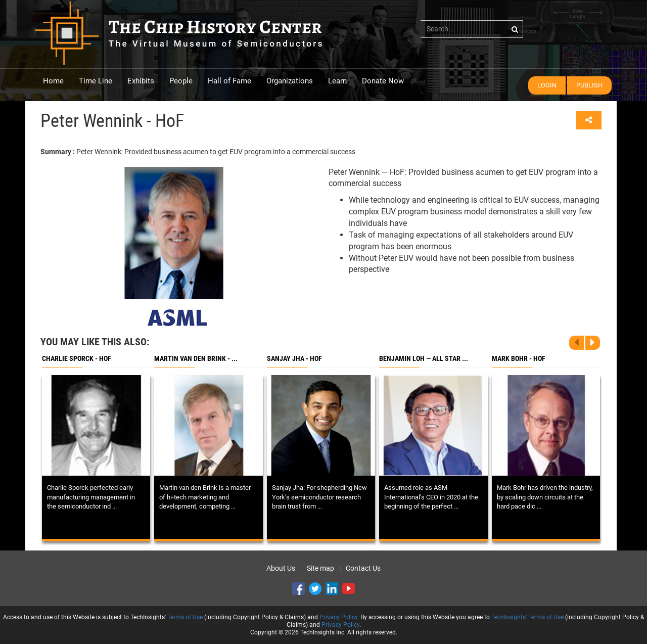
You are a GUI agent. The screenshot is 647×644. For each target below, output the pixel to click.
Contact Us (363, 568)
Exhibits (141, 81)
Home (53, 81)
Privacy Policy (338, 617)
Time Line (96, 81)
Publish (589, 85)
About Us (281, 568)
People (181, 81)
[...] (472, 29)
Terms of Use (185, 617)
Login (547, 85)
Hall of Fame (229, 81)
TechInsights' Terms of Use (527, 617)
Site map (320, 568)
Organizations (290, 81)
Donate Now (383, 81)
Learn (337, 81)
